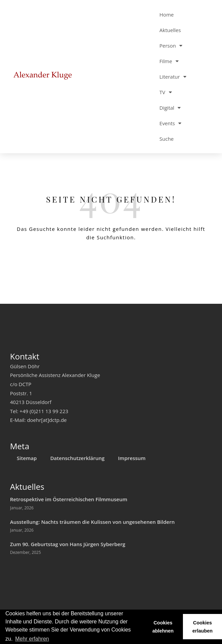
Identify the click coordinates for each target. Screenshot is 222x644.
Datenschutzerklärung (77, 458)
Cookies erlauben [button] (202, 627)
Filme (169, 61)
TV (165, 92)
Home (166, 15)
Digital (170, 108)
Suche (166, 139)
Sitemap (27, 458)
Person (171, 46)
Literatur (173, 77)
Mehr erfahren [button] (32, 639)
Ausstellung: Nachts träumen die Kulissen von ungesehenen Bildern (92, 522)
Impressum (132, 458)
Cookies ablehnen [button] (163, 627)
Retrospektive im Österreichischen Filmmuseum (69, 499)
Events (170, 123)
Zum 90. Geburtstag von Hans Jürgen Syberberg (68, 544)
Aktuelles (170, 30)
